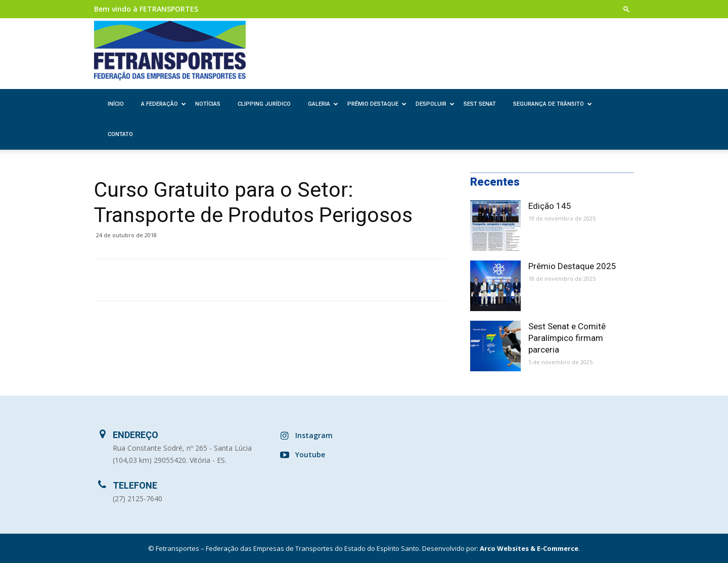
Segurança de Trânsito (553, 104)
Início (116, 104)
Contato (120, 134)
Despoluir (435, 104)
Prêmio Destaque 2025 (572, 266)
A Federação (164, 104)
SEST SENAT (480, 104)
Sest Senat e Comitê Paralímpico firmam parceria (567, 338)
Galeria (323, 104)
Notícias (208, 104)
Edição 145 (550, 206)
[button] (626, 9)
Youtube (310, 454)
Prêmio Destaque (377, 104)
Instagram (314, 435)
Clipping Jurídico (264, 104)
